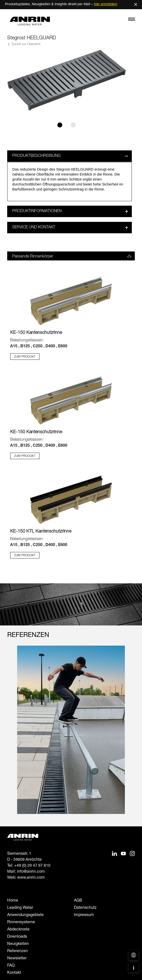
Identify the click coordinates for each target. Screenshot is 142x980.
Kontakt (14, 973)
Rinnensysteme (21, 922)
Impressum (84, 915)
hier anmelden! (106, 4)
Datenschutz (85, 908)
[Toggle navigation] (132, 20)
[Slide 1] (60, 125)
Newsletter (17, 959)
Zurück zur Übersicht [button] (26, 44)
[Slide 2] (73, 125)
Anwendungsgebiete (25, 915)
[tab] (71, 256)
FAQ (11, 966)
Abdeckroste (18, 930)
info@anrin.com (31, 872)
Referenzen (18, 951)
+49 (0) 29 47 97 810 (32, 866)
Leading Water (20, 908)
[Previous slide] (10, 735)
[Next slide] (132, 735)
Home (13, 901)
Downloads (17, 937)
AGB (78, 901)
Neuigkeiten (18, 944)
